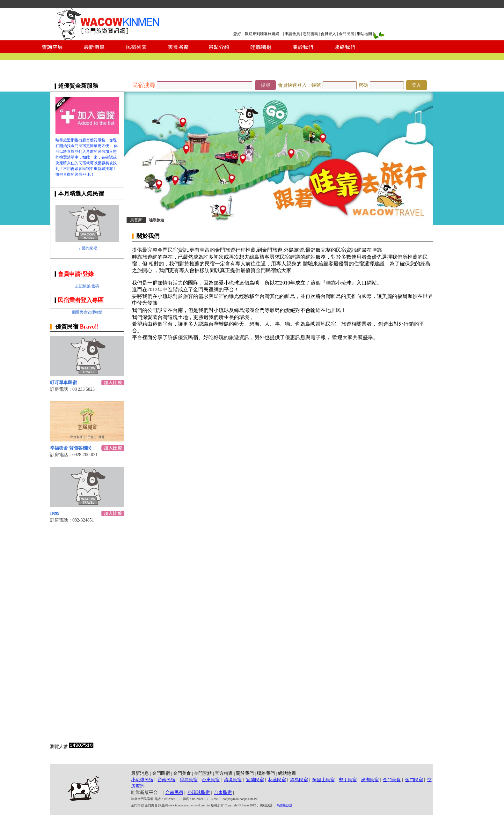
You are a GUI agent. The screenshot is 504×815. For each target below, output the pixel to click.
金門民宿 (347, 34)
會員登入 (328, 34)
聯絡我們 (266, 773)
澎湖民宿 (370, 780)
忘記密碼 (310, 34)
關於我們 (245, 773)
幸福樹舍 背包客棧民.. (72, 448)
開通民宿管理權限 (87, 312)
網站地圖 (364, 34)
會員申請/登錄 (76, 274)
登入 (416, 85)
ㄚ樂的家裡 (87, 248)
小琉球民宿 (142, 780)
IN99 (55, 513)
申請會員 (292, 34)
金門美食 (182, 773)
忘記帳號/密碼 (87, 286)
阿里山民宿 (324, 780)
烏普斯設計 (285, 805)
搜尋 (266, 85)
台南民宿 (166, 780)
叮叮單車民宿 (63, 383)
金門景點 (203, 773)
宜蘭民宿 (255, 780)
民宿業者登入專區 (81, 300)
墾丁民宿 (348, 780)
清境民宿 (233, 780)
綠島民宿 (189, 780)
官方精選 (224, 773)
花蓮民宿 (277, 780)
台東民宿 (211, 780)
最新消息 (140, 773)
